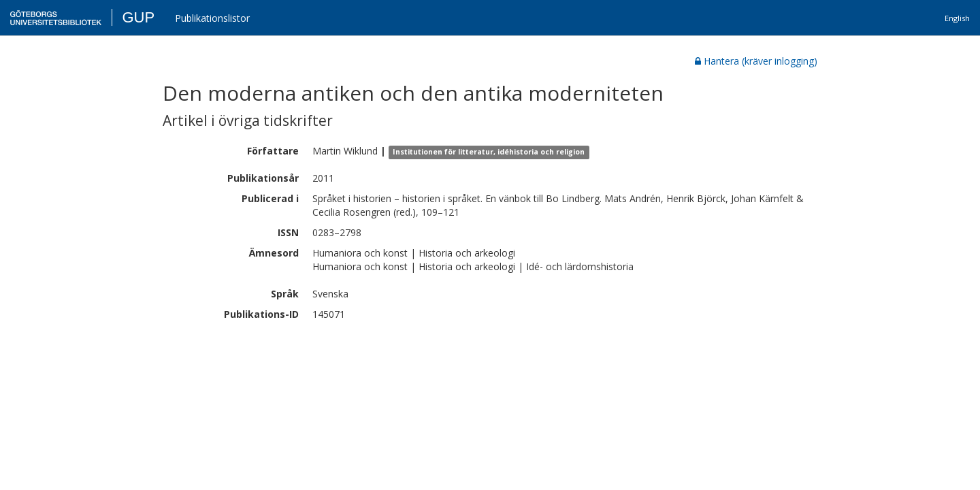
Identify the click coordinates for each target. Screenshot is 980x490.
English (957, 18)
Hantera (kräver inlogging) (756, 61)
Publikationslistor (212, 18)
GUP (138, 17)
